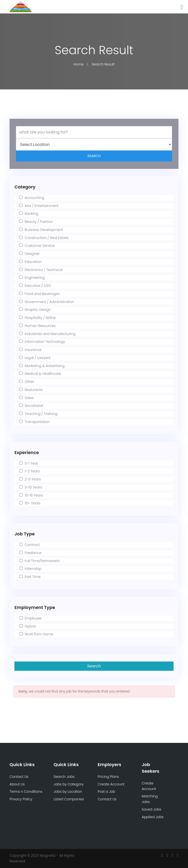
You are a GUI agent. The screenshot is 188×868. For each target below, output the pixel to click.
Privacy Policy (21, 799)
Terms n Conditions (26, 792)
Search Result (103, 64)
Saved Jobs (152, 809)
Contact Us (19, 777)
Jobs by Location (68, 792)
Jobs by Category (69, 784)
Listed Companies (69, 799)
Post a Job (106, 792)
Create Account (111, 784)
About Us (17, 784)
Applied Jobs (153, 817)
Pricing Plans (108, 777)
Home (79, 64)
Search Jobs (64, 777)
